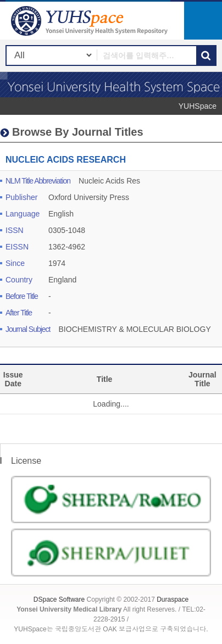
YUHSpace (198, 106)
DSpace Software (59, 599)
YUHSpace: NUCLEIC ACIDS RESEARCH (91, 21)
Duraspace (173, 599)
